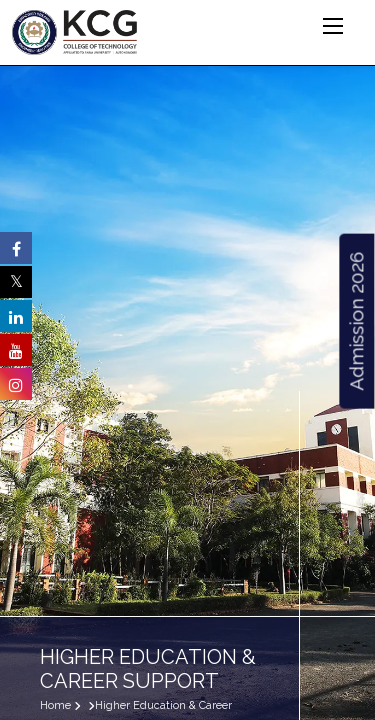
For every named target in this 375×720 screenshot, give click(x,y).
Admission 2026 (356, 321)
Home (55, 705)
